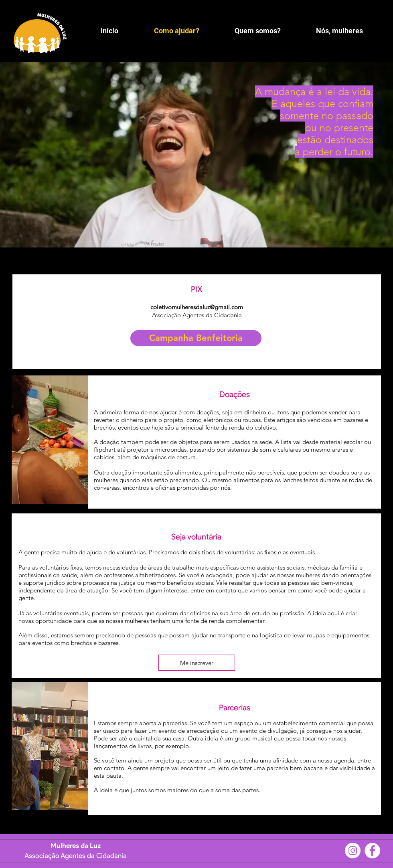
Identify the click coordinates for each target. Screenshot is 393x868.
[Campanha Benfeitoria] (196, 338)
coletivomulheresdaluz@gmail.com (197, 307)
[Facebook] (372, 851)
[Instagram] (353, 851)
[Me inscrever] (197, 663)
